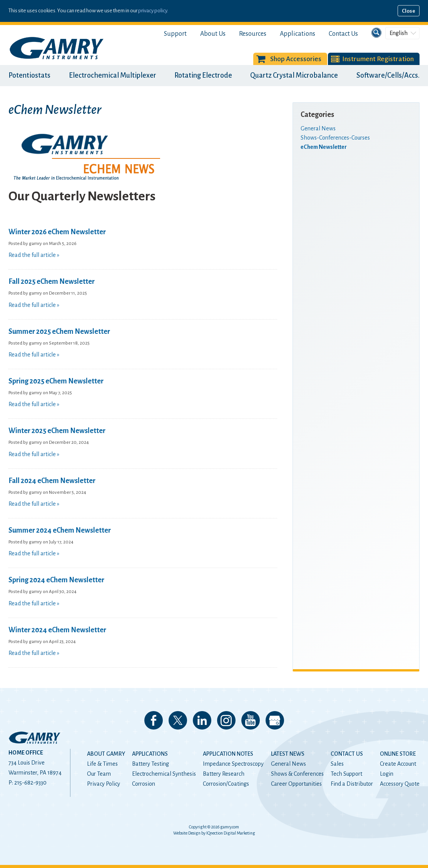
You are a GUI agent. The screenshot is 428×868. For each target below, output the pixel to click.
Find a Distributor (352, 784)
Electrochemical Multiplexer (113, 75)
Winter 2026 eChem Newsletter (57, 232)
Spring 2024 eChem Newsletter (56, 580)
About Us (213, 34)
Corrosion (144, 784)
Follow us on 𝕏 (178, 720)
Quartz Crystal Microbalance (294, 75)
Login (387, 774)
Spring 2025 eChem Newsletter (56, 381)
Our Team (99, 774)
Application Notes (228, 754)
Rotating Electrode (203, 75)
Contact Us (343, 34)
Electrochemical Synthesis (164, 774)
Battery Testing (150, 764)
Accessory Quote (400, 784)
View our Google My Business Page (275, 720)
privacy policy (153, 11)
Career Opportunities (296, 784)
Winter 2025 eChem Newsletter (57, 431)
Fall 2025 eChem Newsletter (52, 282)
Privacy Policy (104, 784)
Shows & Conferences (297, 774)
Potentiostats (29, 75)
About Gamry (106, 754)
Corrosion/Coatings (226, 784)
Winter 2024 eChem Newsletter (57, 630)
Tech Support (346, 774)
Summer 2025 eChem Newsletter (59, 332)
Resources (253, 34)
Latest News (288, 754)
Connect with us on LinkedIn (202, 720)
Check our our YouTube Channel (251, 720)
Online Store (398, 754)
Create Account (398, 764)
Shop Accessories (296, 59)
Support (175, 34)
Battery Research (224, 774)
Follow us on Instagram (226, 720)
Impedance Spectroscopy (233, 764)
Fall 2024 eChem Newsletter (52, 481)
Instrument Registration (378, 59)
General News (288, 764)
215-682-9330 (30, 783)
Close (409, 11)
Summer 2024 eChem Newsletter (60, 530)
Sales (337, 764)
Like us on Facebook (154, 720)
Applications (298, 34)
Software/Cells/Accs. (388, 75)
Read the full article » (34, 255)
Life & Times (102, 764)
